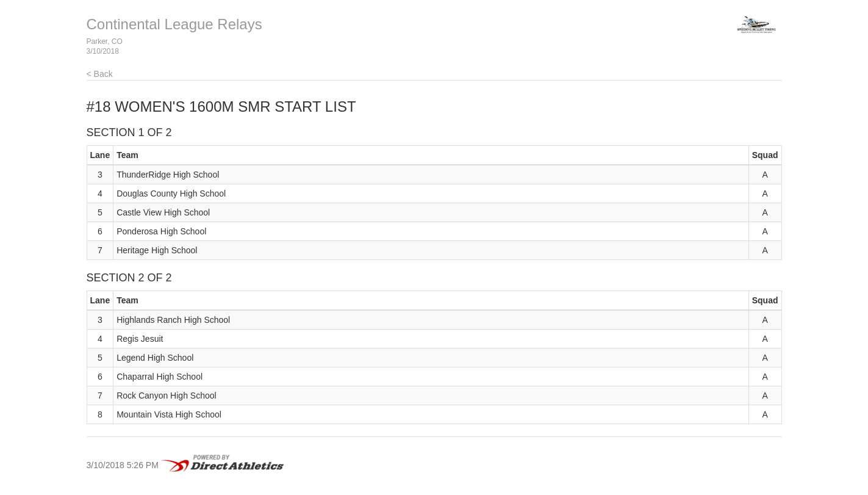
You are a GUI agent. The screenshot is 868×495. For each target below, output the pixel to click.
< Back (100, 74)
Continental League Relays (174, 24)
